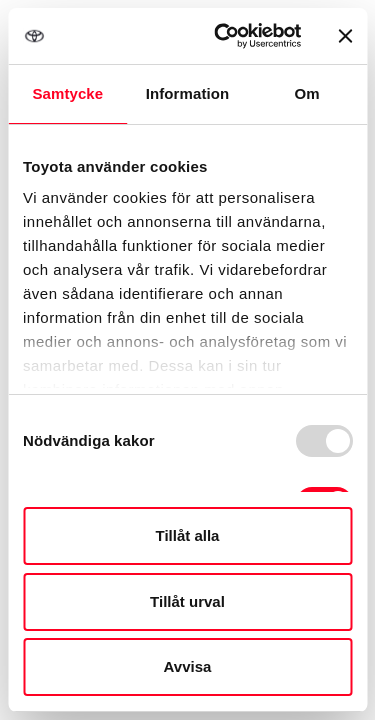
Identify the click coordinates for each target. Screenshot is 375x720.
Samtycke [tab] (67, 93)
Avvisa (188, 666)
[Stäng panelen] (345, 36)
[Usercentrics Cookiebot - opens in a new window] (223, 36)
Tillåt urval (187, 601)
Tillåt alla (188, 535)
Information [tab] (188, 93)
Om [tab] (307, 93)
